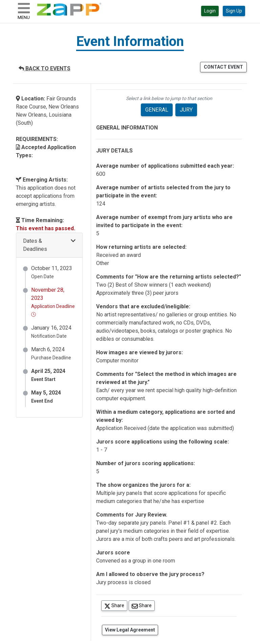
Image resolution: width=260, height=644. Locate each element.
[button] (49, 245)
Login (210, 11)
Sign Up (234, 11)
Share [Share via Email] (143, 605)
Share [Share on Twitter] (116, 605)
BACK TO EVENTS (45, 68)
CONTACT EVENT (223, 67)
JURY (186, 110)
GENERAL (157, 110)
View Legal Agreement (130, 630)
